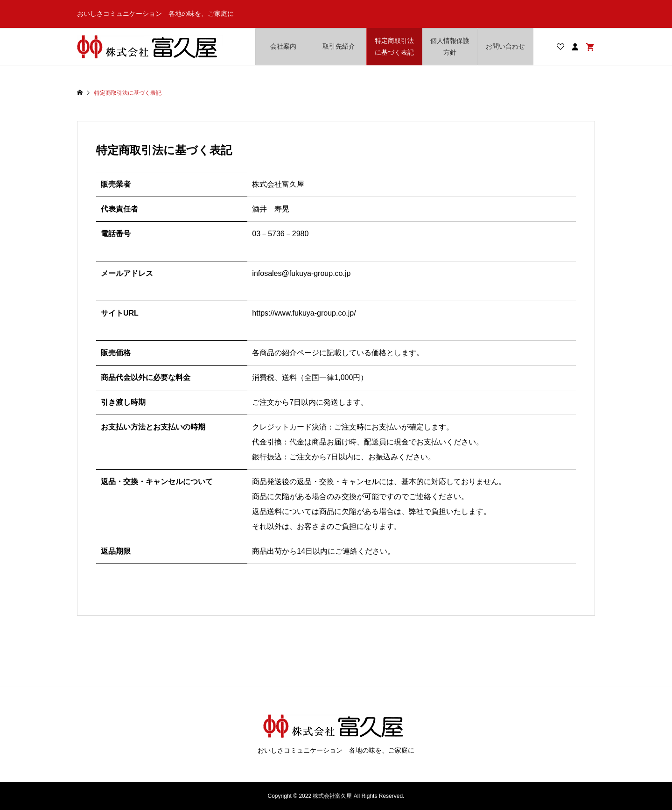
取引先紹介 (339, 46)
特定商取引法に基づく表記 (394, 46)
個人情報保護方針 (450, 46)
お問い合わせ (505, 46)
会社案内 (283, 46)
